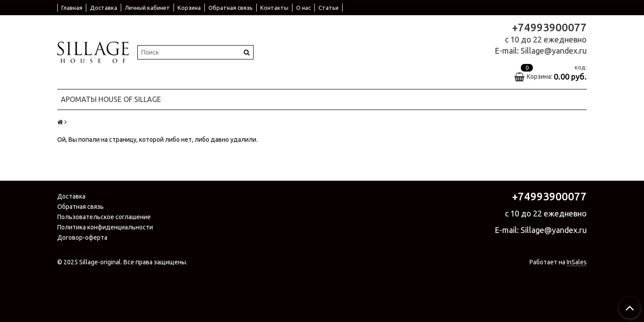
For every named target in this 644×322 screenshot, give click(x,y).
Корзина (189, 8)
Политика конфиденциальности (105, 227)
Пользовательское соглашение (104, 217)
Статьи (328, 8)
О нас (303, 8)
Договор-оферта (82, 237)
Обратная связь (231, 8)
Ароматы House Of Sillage (111, 99)
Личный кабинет (147, 8)
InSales (577, 262)
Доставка (104, 8)
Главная (72, 8)
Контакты (274, 8)
